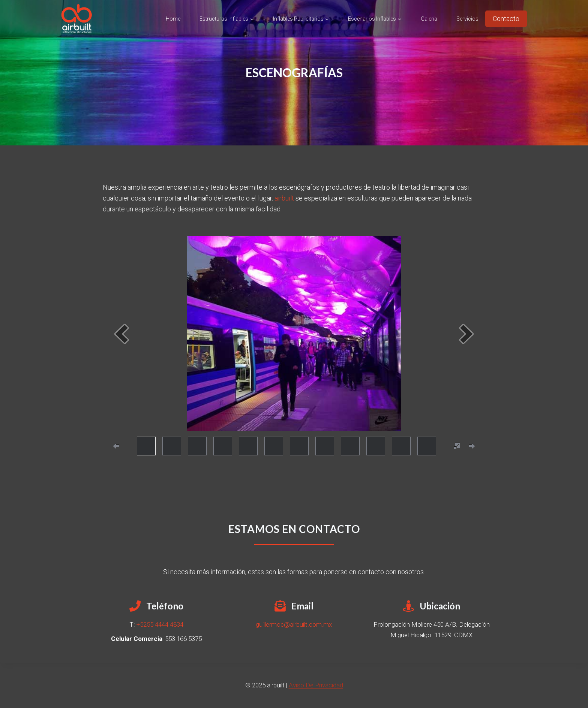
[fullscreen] (457, 446)
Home (173, 19)
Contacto (506, 19)
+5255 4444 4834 (160, 624)
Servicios (467, 19)
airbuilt (284, 198)
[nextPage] (472, 446)
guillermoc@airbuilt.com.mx (294, 624)
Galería (429, 19)
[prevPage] (116, 446)
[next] (466, 334)
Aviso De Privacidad (316, 685)
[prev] (121, 334)
